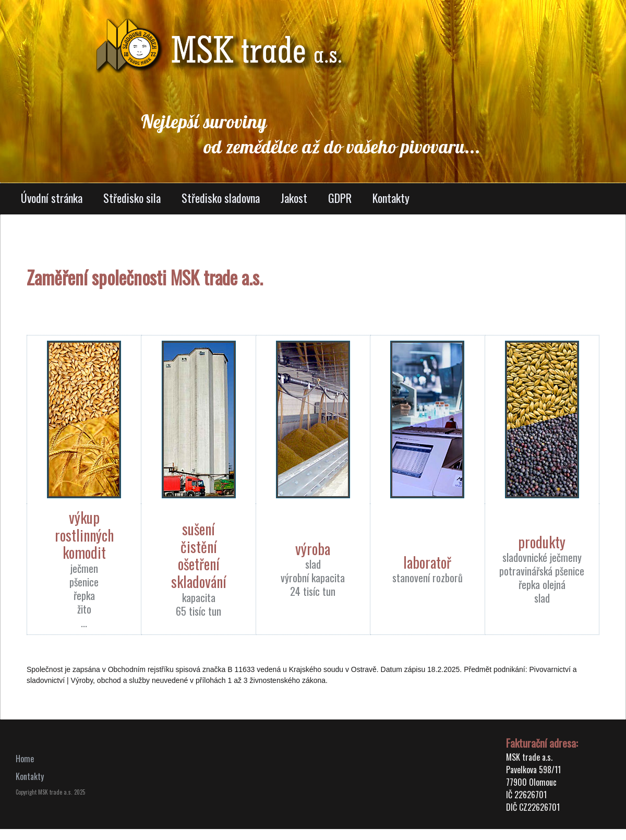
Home (25, 759)
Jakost (294, 198)
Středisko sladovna (221, 198)
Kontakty (391, 198)
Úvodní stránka (52, 198)
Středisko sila (132, 198)
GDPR (340, 198)
